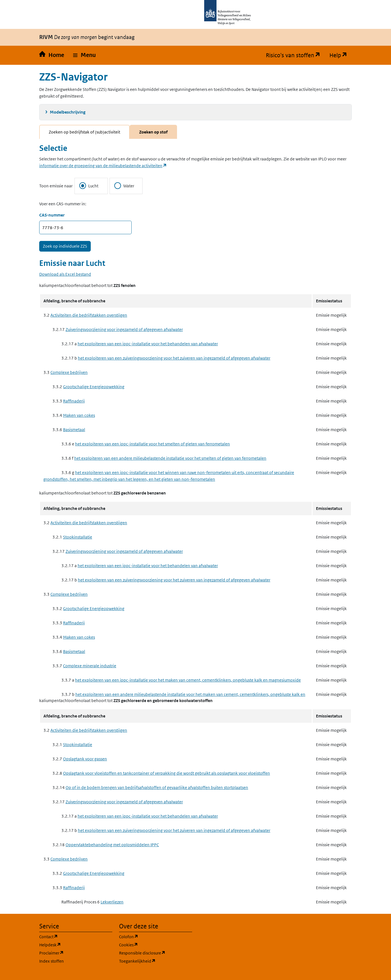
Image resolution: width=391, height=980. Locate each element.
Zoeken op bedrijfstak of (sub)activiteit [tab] (84, 132)
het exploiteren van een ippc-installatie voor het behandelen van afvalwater (148, 344)
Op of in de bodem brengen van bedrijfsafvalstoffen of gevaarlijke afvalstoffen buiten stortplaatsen (157, 787)
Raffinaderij (74, 401)
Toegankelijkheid (156, 961)
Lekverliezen (112, 902)
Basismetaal (74, 430)
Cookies (155, 945)
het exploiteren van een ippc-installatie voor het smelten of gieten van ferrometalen (153, 444)
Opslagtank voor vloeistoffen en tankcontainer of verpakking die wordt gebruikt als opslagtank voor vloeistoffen (167, 773)
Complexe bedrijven (69, 372)
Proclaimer (76, 953)
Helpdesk (76, 945)
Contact (75, 936)
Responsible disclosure (156, 953)
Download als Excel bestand (65, 274)
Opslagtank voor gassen (85, 759)
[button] (84, 55)
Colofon (155, 936)
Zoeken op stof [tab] (153, 132)
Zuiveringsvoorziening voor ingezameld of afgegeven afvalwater (124, 329)
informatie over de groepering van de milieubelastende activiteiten (103, 166)
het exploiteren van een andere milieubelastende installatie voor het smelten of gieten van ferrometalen (170, 458)
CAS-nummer (52, 215)
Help (341, 55)
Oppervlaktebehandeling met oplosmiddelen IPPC (112, 845)
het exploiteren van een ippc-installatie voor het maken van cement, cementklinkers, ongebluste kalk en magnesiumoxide (188, 680)
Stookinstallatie (78, 537)
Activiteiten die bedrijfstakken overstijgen (89, 315)
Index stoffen (52, 961)
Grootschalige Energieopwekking (94, 387)
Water (124, 186)
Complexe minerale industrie (90, 666)
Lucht (89, 186)
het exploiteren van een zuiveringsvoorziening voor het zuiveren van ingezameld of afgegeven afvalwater (174, 358)
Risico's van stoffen (295, 55)
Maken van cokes (79, 415)
